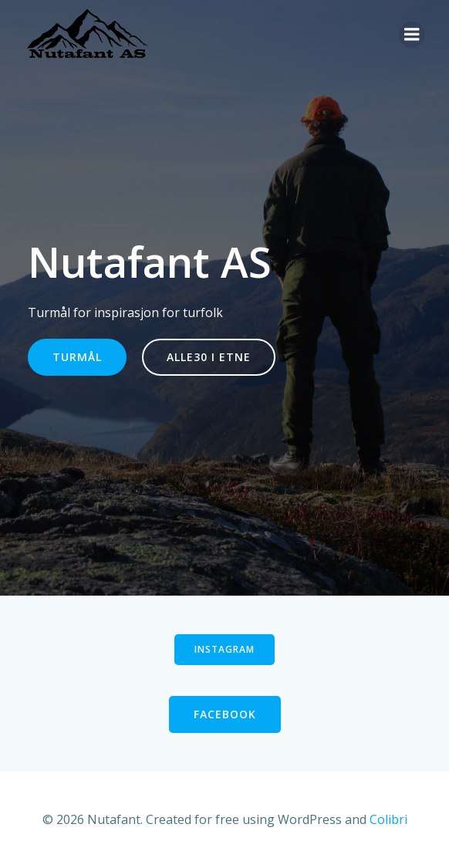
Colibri (388, 819)
